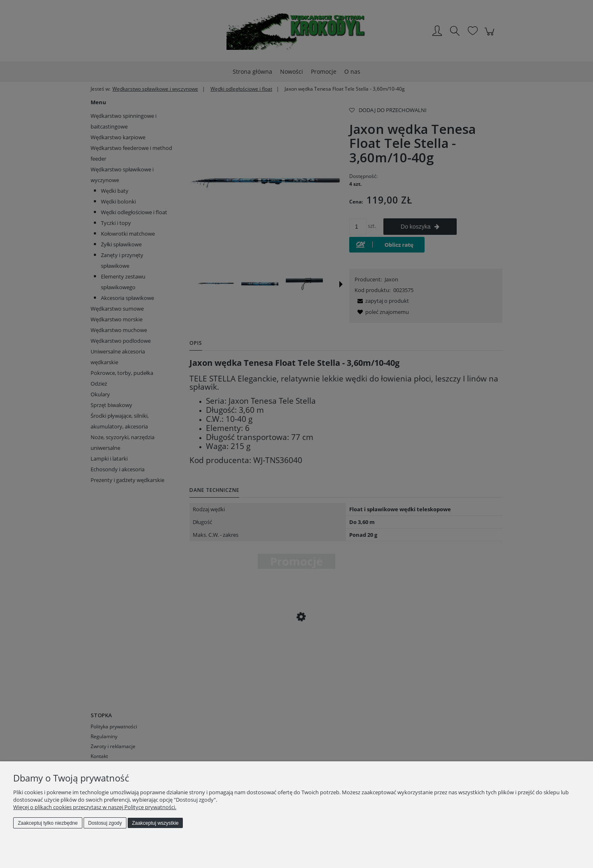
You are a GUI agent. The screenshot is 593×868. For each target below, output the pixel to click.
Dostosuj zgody (105, 823)
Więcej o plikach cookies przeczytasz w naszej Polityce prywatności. (95, 807)
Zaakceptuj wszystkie (155, 823)
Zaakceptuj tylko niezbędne (48, 823)
